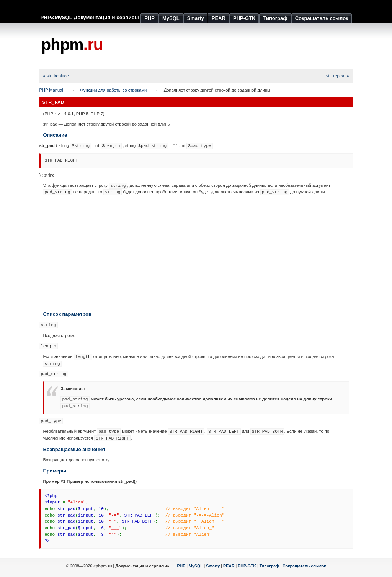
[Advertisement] (214, 46)
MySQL (196, 566)
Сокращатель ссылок (304, 566)
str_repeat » (338, 76)
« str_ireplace (56, 76)
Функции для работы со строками (113, 90)
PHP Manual (51, 90)
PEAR (229, 566)
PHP (181, 566)
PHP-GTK (247, 566)
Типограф (269, 566)
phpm (72, 45)
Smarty (213, 566)
